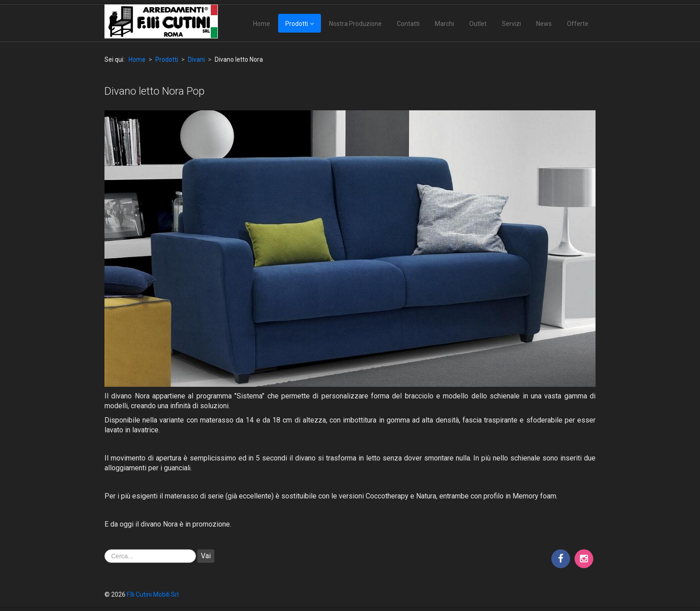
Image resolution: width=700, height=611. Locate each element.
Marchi (444, 24)
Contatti (408, 24)
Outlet (478, 24)
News (544, 24)
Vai (206, 556)
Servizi (511, 24)
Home (262, 24)
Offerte (578, 24)
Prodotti (297, 24)
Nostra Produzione (355, 24)
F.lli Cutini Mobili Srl (153, 594)
